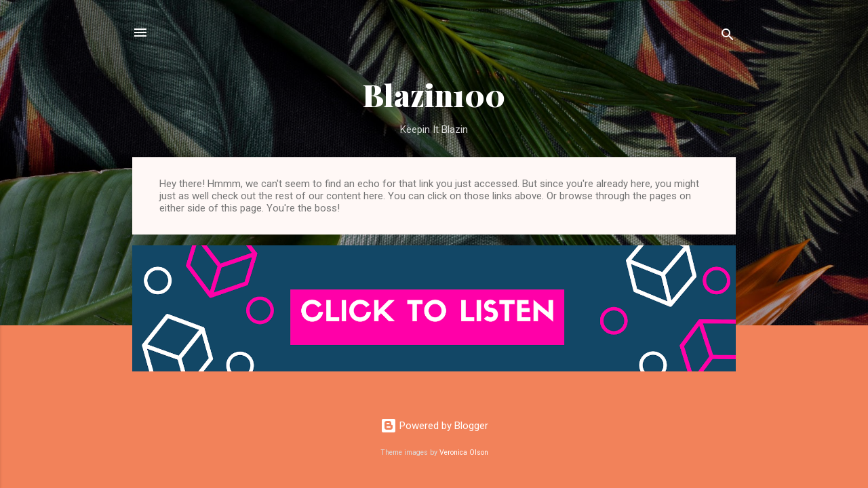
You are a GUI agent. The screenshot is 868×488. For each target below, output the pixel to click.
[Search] (728, 37)
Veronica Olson (464, 452)
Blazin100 (434, 95)
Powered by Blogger (434, 426)
